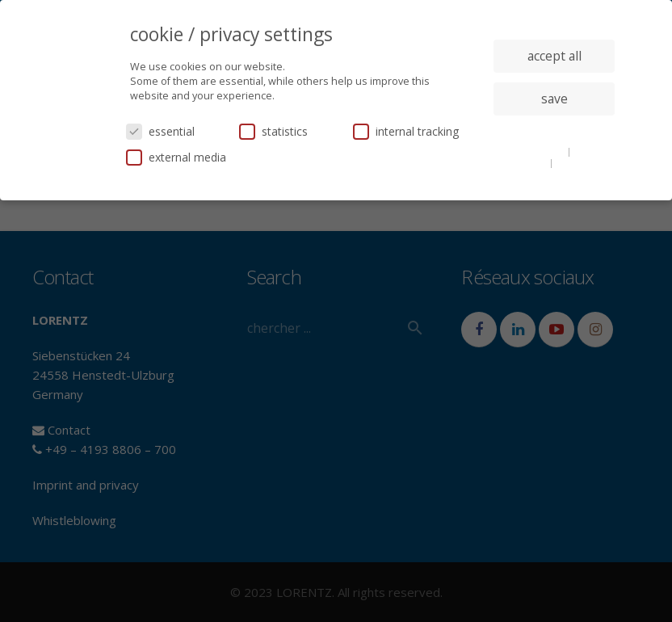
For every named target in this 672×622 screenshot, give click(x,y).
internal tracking (406, 131)
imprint (573, 162)
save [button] (554, 99)
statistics (273, 131)
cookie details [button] (535, 151)
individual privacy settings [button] (554, 131)
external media (176, 157)
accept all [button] (554, 56)
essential (160, 131)
